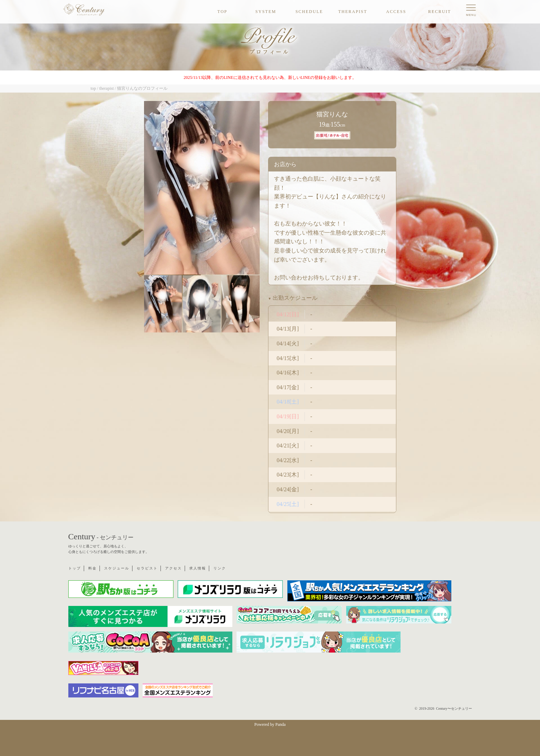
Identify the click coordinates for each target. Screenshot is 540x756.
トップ (75, 568)
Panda (281, 724)
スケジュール (117, 568)
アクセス (173, 568)
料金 (93, 568)
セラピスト (147, 568)
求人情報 (198, 568)
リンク (220, 568)
